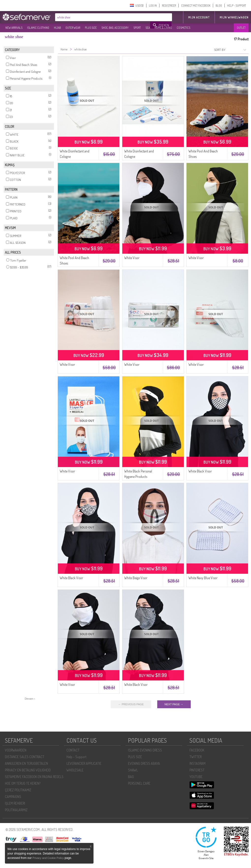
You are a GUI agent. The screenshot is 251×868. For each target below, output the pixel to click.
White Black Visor (200, 471)
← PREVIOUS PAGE (131, 704)
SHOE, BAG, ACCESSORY (115, 28)
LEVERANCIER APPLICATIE (84, 763)
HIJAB (57, 28)
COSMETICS (183, 28)
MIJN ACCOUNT (199, 17)
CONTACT (73, 750)
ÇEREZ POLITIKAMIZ (18, 790)
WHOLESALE (75, 770)
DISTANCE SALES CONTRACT (25, 757)
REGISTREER (169, 6)
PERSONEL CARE (139, 783)
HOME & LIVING (163, 28)
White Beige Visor (136, 578)
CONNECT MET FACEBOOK (196, 6)
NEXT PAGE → (174, 704)
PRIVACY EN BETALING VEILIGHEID (28, 770)
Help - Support (76, 757)
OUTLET (241, 28)
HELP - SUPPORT (237, 6)
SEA (148, 28)
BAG (131, 777)
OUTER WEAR (73, 28)
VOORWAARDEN (16, 750)
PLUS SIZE (91, 28)
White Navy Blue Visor (203, 578)
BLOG (219, 6)
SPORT (137, 28)
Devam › (30, 699)
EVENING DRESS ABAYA (144, 763)
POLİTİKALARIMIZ (16, 810)
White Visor (132, 258)
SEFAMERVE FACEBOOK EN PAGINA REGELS (34, 777)
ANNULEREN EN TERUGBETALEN (26, 763)
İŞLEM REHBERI (15, 803)
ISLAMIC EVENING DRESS (145, 750)
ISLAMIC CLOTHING (38, 28)
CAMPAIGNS (13, 797)
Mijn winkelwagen (234, 17)
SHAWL (133, 770)
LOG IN (153, 6)
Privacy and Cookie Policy (48, 858)
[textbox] (103, 17)
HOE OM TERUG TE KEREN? (23, 783)
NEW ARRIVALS (14, 28)
